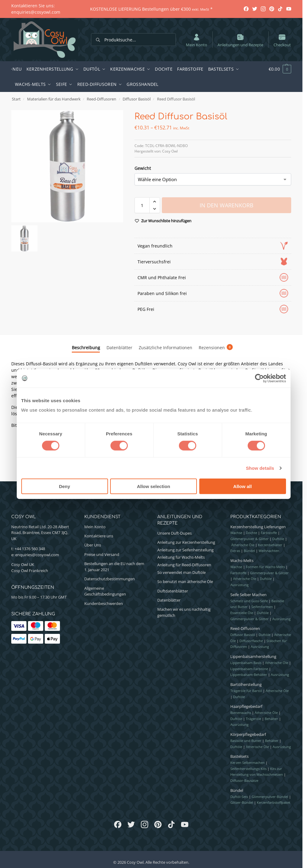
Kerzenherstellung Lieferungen (258, 527)
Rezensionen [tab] (216, 347)
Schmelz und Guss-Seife (249, 601)
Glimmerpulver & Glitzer (269, 573)
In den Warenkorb (227, 205)
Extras (235, 551)
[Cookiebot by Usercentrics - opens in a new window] (259, 378)
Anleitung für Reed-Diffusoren (184, 565)
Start (16, 99)
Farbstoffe (269, 533)
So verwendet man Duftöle (181, 572)
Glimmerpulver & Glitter (249, 539)
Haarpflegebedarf (246, 706)
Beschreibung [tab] (86, 348)
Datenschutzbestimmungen (110, 579)
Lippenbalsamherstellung (253, 656)
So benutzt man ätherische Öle (185, 582)
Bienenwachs (241, 713)
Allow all (243, 486)
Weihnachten (269, 551)
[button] (277, 69)
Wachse (236, 533)
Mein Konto (197, 40)
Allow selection (153, 486)
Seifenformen (262, 607)
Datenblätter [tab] (119, 348)
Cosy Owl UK (23, 564)
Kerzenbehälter (270, 545)
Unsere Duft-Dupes (174, 533)
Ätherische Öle (243, 545)
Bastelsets (239, 756)
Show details (260, 468)
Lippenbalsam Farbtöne (249, 669)
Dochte (251, 533)
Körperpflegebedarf (248, 734)
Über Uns (93, 545)
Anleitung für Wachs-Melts (181, 557)
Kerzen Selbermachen (248, 763)
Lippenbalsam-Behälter (249, 675)
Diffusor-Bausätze (244, 780)
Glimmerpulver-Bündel (270, 797)
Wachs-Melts (242, 561)
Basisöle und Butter (246, 741)
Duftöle (278, 539)
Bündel (249, 551)
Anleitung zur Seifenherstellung (185, 550)
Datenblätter (169, 600)
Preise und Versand (102, 554)
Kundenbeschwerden (104, 603)
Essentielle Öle (242, 613)
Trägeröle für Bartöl (246, 691)
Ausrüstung (239, 585)
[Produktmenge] (142, 205)
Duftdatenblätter (173, 591)
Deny (65, 486)
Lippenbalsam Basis (246, 663)
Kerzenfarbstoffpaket (274, 802)
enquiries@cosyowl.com (37, 555)
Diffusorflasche (251, 641)
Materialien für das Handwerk (54, 99)
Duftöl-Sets (239, 797)
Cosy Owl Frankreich (30, 571)
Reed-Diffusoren (101, 99)
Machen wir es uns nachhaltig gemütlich (184, 612)
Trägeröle (253, 719)
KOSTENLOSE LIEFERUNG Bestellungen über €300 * (151, 9)
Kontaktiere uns (99, 536)
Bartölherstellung (246, 684)
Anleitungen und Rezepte (240, 40)
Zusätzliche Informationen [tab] (166, 348)
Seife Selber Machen (248, 595)
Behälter (271, 719)
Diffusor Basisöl (137, 99)
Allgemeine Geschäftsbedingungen (105, 591)
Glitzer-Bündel (242, 802)
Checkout (282, 40)
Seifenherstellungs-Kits (248, 769)
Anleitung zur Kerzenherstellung (186, 542)
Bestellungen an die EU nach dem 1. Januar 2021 (114, 567)
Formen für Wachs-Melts (265, 567)
